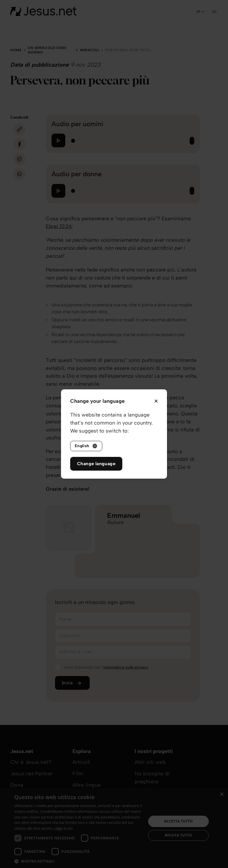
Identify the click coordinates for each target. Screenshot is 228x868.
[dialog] (114, 828)
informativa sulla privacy (126, 667)
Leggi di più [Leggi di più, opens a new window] (63, 828)
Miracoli (90, 50)
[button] (78, 861)
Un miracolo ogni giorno (47, 50)
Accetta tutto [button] (178, 821)
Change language (96, 464)
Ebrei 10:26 (59, 226)
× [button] (222, 795)
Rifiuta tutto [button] (179, 835)
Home (16, 50)
